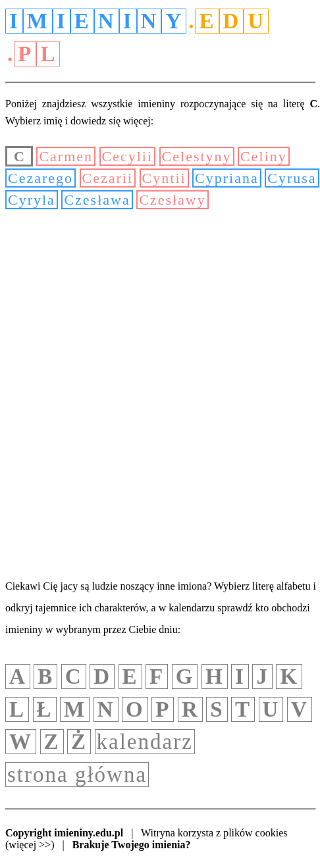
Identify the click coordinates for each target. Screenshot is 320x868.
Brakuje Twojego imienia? (132, 845)
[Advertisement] (160, 392)
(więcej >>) (30, 845)
